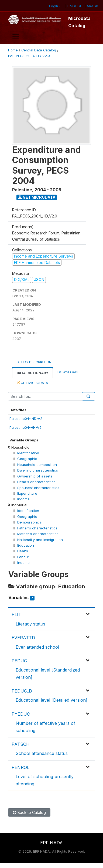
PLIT (16, 614)
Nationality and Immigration (40, 540)
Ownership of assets (35, 476)
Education (26, 545)
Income (23, 499)
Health (23, 551)
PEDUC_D (22, 691)
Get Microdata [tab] (32, 383)
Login (54, 6)
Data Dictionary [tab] (32, 373)
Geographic (27, 459)
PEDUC (19, 661)
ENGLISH (75, 6)
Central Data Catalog (39, 50)
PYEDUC (21, 714)
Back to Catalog (29, 812)
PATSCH (21, 744)
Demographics (30, 522)
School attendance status (42, 753)
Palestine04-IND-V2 (26, 419)
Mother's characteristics (38, 534)
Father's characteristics (37, 528)
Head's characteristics (36, 482)
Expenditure (27, 493)
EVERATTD (23, 638)
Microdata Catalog (79, 22)
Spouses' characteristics (38, 488)
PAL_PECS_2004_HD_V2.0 (29, 56)
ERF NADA (51, 843)
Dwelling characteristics (38, 470)
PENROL (20, 767)
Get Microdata (37, 197)
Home (13, 50)
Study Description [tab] (34, 362)
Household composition (37, 465)
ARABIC (93, 6)
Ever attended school (37, 647)
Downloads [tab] (68, 372)
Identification (28, 453)
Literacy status (30, 624)
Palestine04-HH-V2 (25, 427)
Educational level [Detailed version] (51, 700)
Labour (23, 557)
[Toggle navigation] (16, 37)
